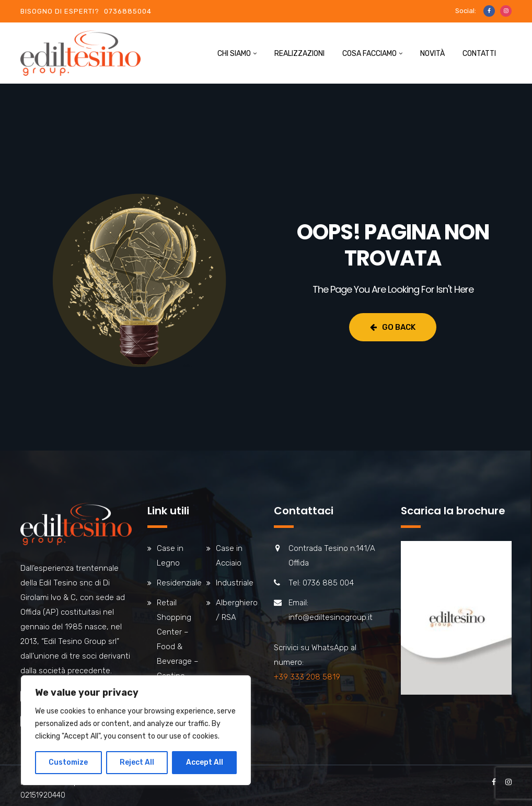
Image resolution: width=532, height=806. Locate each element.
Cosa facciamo (369, 54)
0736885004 (128, 11)
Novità (432, 54)
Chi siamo (234, 54)
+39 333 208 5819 (307, 677)
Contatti (479, 54)
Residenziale (179, 583)
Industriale (235, 583)
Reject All (137, 762)
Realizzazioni (299, 54)
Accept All (205, 762)
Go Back (393, 327)
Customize (68, 762)
